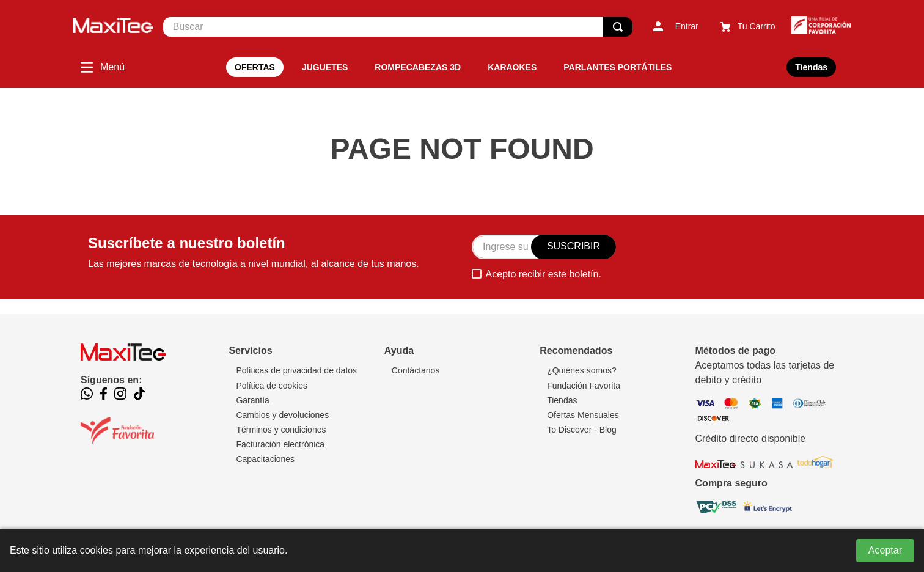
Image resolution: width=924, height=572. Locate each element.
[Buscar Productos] (618, 27)
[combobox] (398, 27)
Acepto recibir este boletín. (543, 274)
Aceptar (885, 550)
